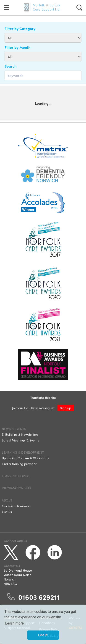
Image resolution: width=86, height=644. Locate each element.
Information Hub (16, 488)
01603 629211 (39, 597)
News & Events (14, 429)
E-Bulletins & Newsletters (20, 434)
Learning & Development (23, 452)
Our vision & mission (16, 506)
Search (10, 66)
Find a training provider (19, 464)
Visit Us (7, 512)
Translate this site (43, 397)
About (7, 500)
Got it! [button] (43, 635)
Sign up (66, 408)
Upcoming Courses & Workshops (25, 458)
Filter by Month (17, 47)
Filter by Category (20, 28)
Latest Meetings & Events (20, 440)
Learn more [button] (14, 623)
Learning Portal (16, 476)
